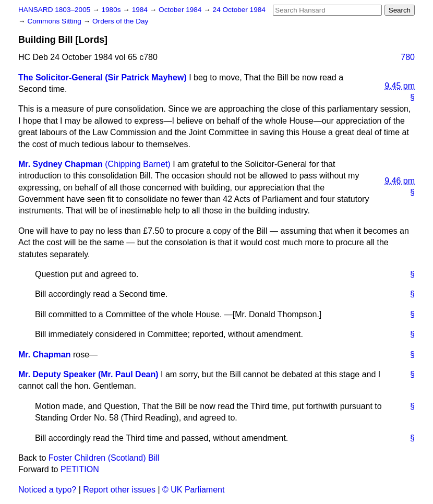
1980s (112, 10)
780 (408, 57)
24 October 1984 (239, 10)
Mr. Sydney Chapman (61, 164)
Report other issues (119, 490)
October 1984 (181, 10)
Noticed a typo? (47, 490)
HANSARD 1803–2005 (54, 10)
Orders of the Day (120, 21)
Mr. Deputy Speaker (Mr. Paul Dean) (88, 374)
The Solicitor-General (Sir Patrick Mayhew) (103, 77)
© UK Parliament (193, 490)
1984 (141, 10)
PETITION (80, 469)
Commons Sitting (55, 21)
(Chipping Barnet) (137, 164)
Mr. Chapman (44, 355)
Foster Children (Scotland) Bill (104, 458)
